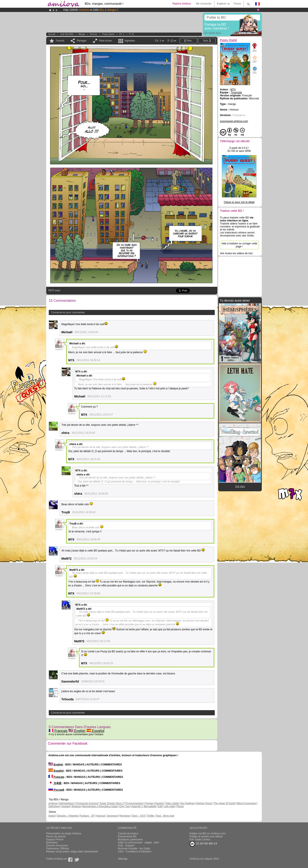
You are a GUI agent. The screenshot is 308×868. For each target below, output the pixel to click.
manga (82, 34)
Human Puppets (154, 803)
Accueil (52, 34)
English (77, 731)
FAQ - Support (126, 846)
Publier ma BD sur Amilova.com (208, 834)
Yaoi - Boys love (165, 816)
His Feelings (187, 803)
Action (52, 816)
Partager (82, 41)
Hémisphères (67, 803)
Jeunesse (112, 816)
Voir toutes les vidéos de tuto (236, 253)
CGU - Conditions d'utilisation (135, 852)
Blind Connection (247, 803)
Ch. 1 (122, 34)
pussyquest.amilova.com (234, 121)
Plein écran (105, 41)
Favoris (60, 41)
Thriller (151, 816)
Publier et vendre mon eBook (206, 837)
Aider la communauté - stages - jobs (138, 843)
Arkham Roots (204, 803)
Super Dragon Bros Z (112, 803)
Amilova (53, 803)
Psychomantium (134, 803)
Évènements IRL (127, 837)
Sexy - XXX (138, 816)
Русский (56, 790)
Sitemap (123, 859)
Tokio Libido (172, 803)
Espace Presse (55, 840)
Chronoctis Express (87, 803)
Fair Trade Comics (200, 840)
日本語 (55, 783)
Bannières (52, 843)
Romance (125, 816)
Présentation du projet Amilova (64, 834)
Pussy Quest (108, 34)
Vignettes (130, 41)
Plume (180, 806)
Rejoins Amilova (182, 4)
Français (58, 731)
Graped (66, 806)
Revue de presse (56, 837)
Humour (94, 34)
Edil (160, 806)
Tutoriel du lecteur (128, 834)
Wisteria (76, 806)
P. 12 (131, 34)
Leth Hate (169, 806)
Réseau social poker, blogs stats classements (72, 852)
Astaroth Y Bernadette (144, 806)
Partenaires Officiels (58, 849)
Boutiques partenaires (130, 840)
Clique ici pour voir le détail (239, 202)
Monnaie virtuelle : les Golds (134, 849)
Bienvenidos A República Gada (100, 806)
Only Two (124, 806)
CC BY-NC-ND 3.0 (203, 844)
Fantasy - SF (87, 816)
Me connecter (204, 4)
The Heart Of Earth (224, 803)
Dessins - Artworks (68, 816)
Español (95, 731)
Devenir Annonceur (57, 846)
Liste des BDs (67, 34)
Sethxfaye (54, 806)
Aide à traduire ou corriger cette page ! (239, 245)
